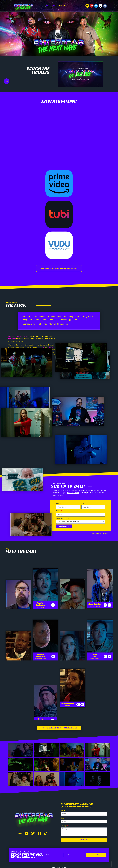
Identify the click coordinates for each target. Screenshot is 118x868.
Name (63, 810)
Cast (54, 6)
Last (83, 504)
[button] (81, 74)
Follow (62, 6)
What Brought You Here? (65, 518)
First (58, 504)
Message (64, 826)
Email (59, 511)
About (46, 6)
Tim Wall (42, 347)
